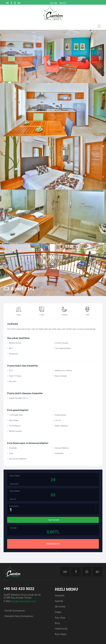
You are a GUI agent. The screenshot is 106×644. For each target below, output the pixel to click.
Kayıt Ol (63, 3)
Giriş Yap (54, 3)
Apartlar (59, 601)
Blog (57, 623)
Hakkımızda (61, 629)
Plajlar (58, 612)
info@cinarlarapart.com (24, 601)
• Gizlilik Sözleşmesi (14, 611)
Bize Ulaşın (61, 634)
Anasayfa (60, 596)
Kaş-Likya (60, 618)
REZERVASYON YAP (53, 544)
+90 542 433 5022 (19, 589)
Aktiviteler (60, 607)
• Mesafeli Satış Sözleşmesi (18, 616)
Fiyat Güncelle (54, 520)
